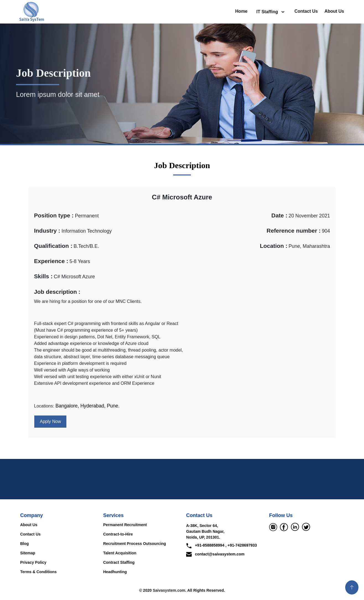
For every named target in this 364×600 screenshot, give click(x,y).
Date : (279, 215)
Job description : (57, 292)
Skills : (43, 276)
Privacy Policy (33, 562)
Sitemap (28, 553)
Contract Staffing (119, 562)
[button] (352, 587)
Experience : (51, 261)
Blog (24, 544)
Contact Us (306, 11)
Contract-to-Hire (118, 534)
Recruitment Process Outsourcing (135, 544)
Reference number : (294, 231)
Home (241, 11)
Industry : (47, 231)
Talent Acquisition (120, 553)
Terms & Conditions (38, 572)
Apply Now (50, 421)
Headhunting (115, 572)
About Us (334, 11)
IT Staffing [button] (268, 12)
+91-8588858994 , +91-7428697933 (222, 546)
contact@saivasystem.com (215, 554)
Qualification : (53, 246)
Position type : (54, 215)
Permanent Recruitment (125, 525)
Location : (274, 246)
